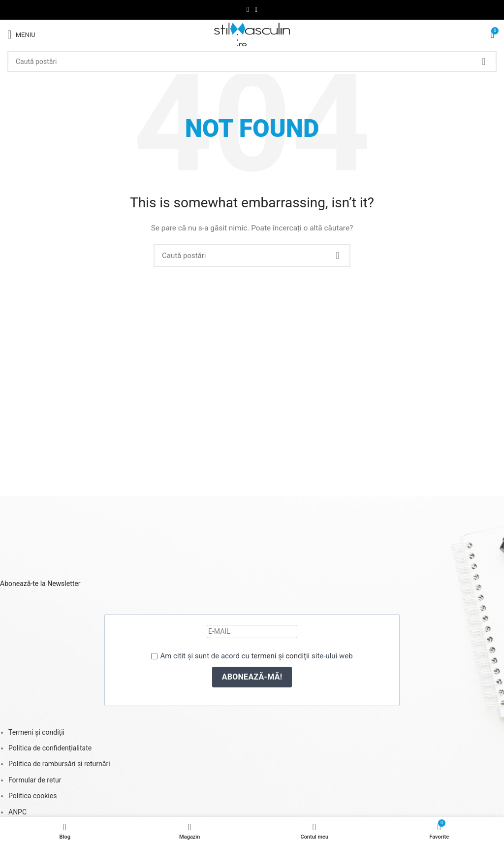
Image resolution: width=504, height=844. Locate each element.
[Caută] (252, 62)
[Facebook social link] (248, 10)
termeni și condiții (280, 656)
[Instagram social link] (256, 10)
